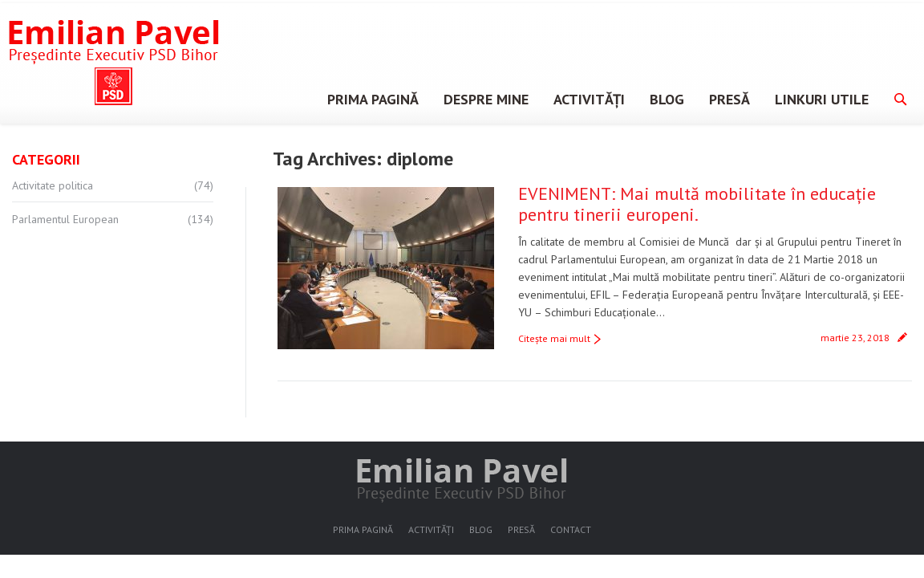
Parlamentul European (65, 219)
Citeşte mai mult (554, 338)
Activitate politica (53, 185)
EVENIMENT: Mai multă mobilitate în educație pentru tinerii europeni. (697, 204)
